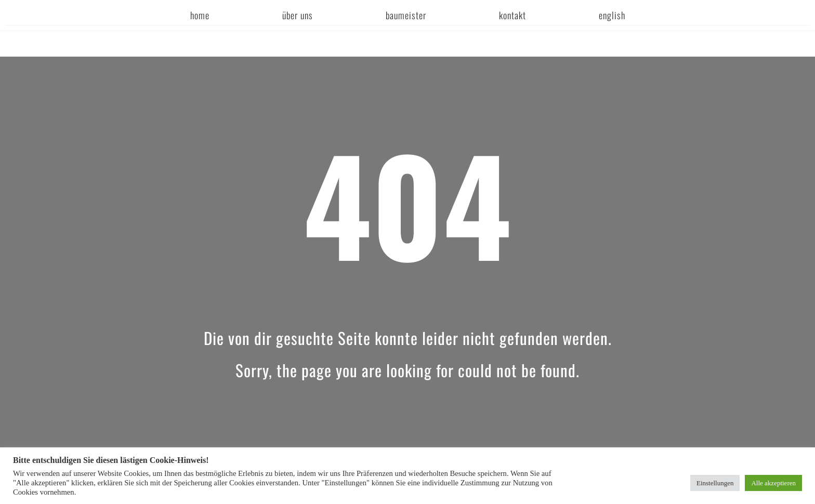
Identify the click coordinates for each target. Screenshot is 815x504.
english (612, 15)
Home (200, 15)
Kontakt (512, 15)
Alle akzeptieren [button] (773, 483)
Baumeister (406, 15)
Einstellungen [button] (715, 483)
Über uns (298, 15)
